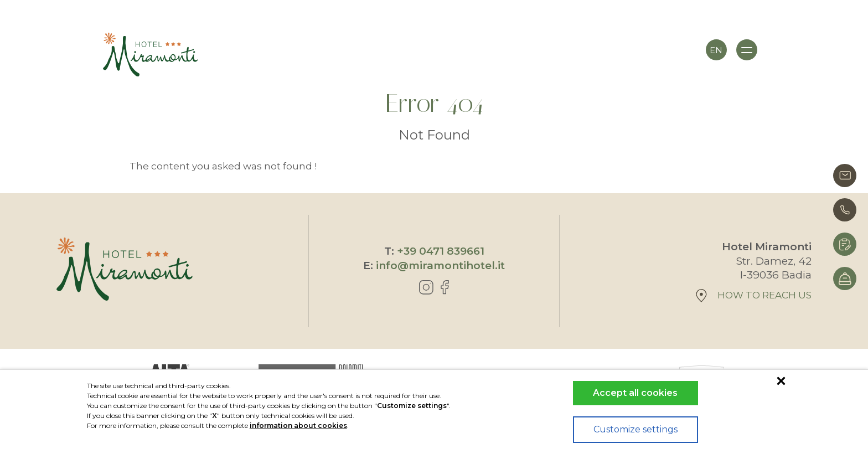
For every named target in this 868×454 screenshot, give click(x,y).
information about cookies (298, 425)
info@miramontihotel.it (440, 265)
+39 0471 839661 (441, 251)
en (716, 50)
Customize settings (635, 429)
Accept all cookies (635, 393)
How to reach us (754, 296)
